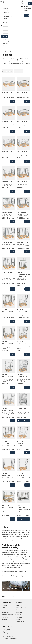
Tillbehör (18, 619)
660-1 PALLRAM (22, 152)
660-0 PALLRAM (7, 152)
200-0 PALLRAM (7, 93)
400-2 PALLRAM (22, 122)
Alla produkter (8, 52)
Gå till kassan (27, 15)
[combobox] (18, 71)
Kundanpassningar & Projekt (7, 17)
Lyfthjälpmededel (21, 622)
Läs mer (4, 67)
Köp (13, 101)
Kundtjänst (5, 610)
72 (11, 71)
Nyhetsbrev (5, 617)
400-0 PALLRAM (22, 93)
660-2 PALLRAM (7, 182)
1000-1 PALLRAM (22, 242)
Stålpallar (19, 615)
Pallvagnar (19, 617)
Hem (3, 52)
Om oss (5, 22)
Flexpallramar (20, 610)
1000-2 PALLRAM (8, 272)
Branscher (5, 8)
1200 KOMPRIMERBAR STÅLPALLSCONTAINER (24, 508)
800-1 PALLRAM (7, 212)
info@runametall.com (10, 597)
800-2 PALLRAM (22, 212)
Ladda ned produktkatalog (9, 615)
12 (4, 71)
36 (7, 71)
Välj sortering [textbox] (17, 71)
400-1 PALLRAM (7, 122)
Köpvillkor (4, 619)
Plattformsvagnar (21, 608)
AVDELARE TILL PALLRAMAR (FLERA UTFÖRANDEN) (23, 274)
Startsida (4, 605)
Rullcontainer (20, 612)
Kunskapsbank (6, 12)
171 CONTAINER (22, 408)
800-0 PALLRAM (22, 182)
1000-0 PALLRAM (8, 242)
